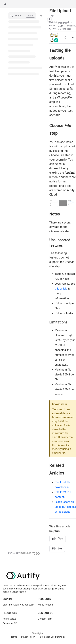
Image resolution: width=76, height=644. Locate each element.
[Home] (5, 4)
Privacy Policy (28, 637)
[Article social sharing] (65, 38)
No (57, 549)
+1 (56, 40)
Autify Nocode (45, 605)
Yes (58, 539)
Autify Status (9, 619)
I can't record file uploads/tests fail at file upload (65, 507)
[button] (22, 16)
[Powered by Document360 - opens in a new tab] (24, 553)
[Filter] (41, 16)
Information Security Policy (52, 637)
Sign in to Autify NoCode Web (18, 605)
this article (61, 289)
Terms (14, 637)
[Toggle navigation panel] (49, 19)
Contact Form (45, 619)
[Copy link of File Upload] (52, 16)
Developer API (10, 623)
